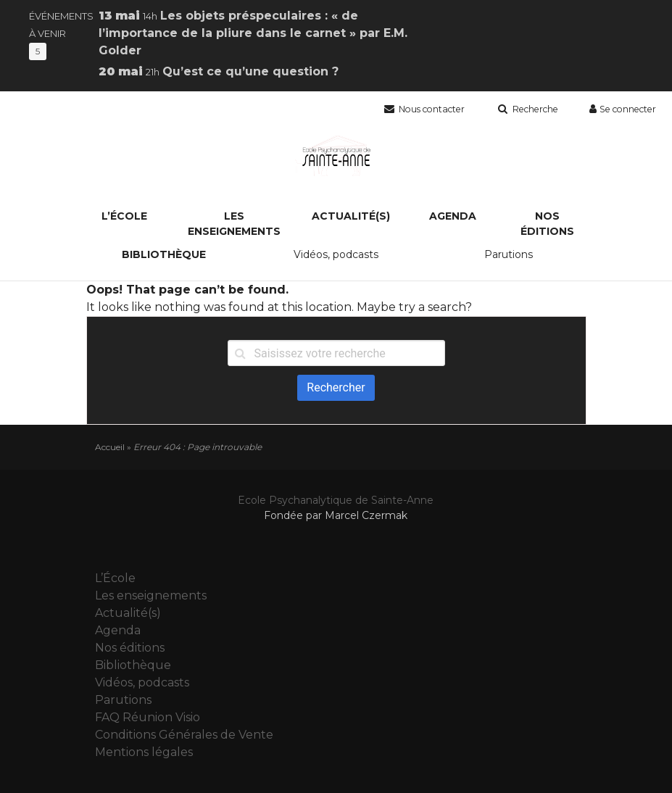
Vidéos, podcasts (336, 254)
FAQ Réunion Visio (148, 717)
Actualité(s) (351, 216)
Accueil (110, 447)
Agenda (453, 216)
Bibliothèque (164, 254)
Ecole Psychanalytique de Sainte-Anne (336, 500)
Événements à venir (61, 33)
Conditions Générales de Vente (184, 735)
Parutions (509, 254)
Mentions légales (144, 752)
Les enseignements (234, 224)
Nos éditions (547, 224)
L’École (124, 216)
